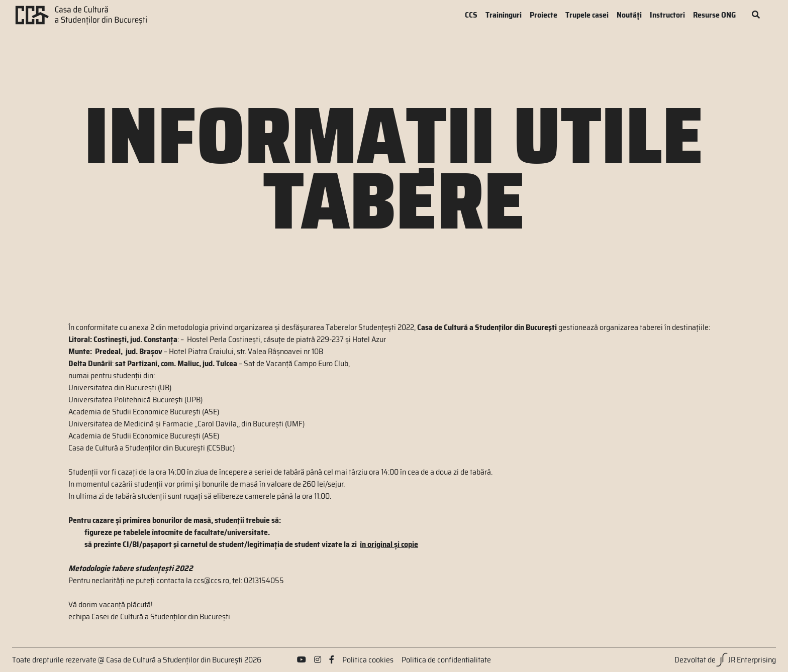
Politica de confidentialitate (446, 660)
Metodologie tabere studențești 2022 (131, 568)
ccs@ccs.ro (211, 580)
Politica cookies (368, 660)
